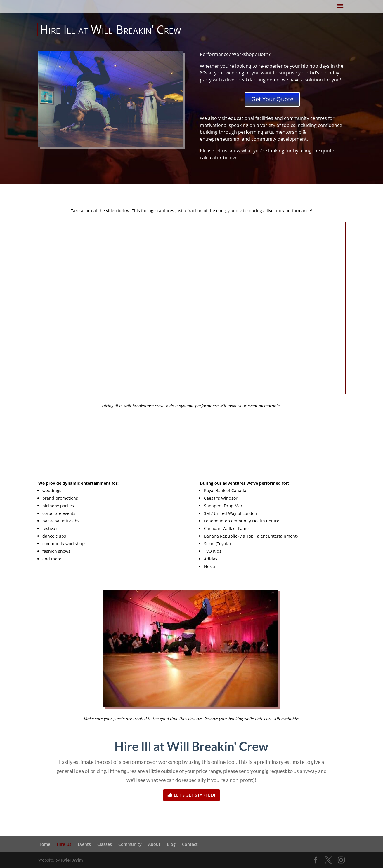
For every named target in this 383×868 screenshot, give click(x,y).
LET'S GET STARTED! (191, 795)
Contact (190, 844)
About (154, 844)
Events (84, 844)
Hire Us (64, 844)
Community (130, 844)
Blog (171, 844)
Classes (105, 844)
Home (44, 844)
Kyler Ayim (72, 860)
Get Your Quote (272, 99)
